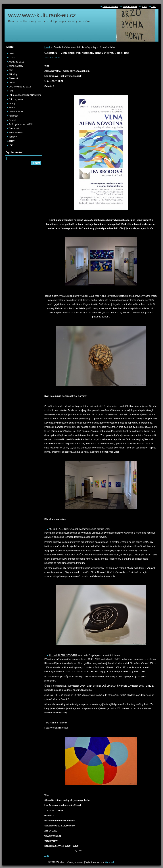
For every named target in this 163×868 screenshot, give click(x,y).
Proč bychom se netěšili (21, 124)
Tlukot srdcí (14, 128)
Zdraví (12, 141)
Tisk (153, 6)
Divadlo (12, 82)
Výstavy (13, 137)
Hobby (12, 103)
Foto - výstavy (16, 99)
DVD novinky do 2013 (20, 87)
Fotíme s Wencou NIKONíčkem (25, 95)
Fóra (11, 145)
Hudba (12, 107)
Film (11, 91)
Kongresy (13, 116)
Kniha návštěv (16, 66)
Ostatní (12, 120)
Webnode (110, 862)
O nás (12, 58)
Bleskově (13, 78)
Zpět (47, 855)
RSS (144, 6)
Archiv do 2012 (16, 62)
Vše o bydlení (16, 133)
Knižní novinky (16, 112)
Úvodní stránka (110, 6)
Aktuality (13, 74)
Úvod (47, 47)
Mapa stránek (130, 6)
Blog (11, 70)
